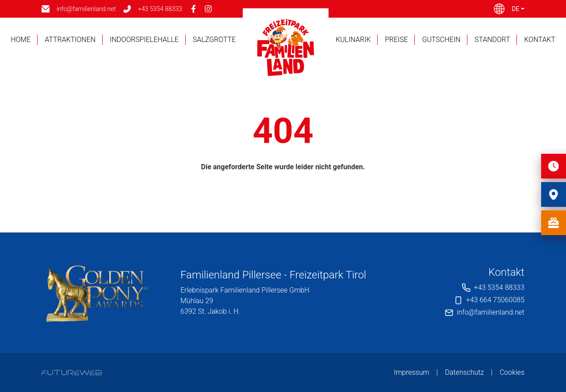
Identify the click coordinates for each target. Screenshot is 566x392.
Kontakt (539, 40)
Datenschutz (464, 372)
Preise (396, 40)
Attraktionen (70, 40)
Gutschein (441, 40)
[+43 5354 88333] (153, 9)
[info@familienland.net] (79, 9)
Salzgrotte (214, 40)
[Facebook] (193, 9)
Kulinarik (353, 40)
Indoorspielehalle (144, 40)
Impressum (412, 372)
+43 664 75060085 (495, 300)
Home (21, 40)
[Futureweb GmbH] (72, 373)
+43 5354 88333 (499, 287)
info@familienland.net (491, 312)
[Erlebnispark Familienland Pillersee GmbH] (97, 293)
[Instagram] (208, 9)
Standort (492, 40)
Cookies (512, 372)
